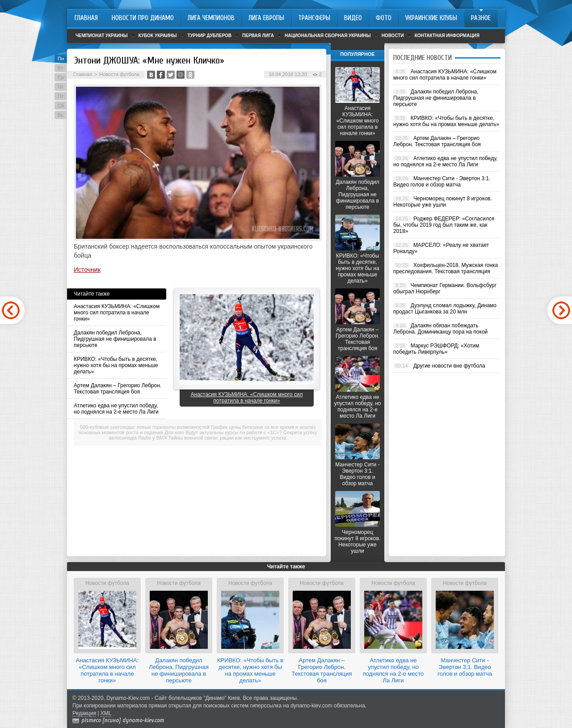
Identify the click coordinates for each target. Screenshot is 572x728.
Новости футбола (119, 74)
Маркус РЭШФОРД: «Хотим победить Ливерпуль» (436, 349)
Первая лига (258, 36)
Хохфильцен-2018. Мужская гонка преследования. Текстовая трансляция (446, 268)
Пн (61, 59)
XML (106, 713)
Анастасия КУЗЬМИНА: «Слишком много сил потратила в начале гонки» (117, 313)
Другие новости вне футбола (449, 366)
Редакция (84, 713)
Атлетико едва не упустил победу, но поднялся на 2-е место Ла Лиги (116, 409)
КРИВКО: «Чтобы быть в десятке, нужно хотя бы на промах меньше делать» (116, 365)
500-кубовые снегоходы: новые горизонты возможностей (145, 427)
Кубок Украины (158, 36)
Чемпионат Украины (102, 36)
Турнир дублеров (210, 36)
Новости (393, 36)
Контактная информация (447, 36)
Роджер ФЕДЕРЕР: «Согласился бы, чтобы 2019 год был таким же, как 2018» (444, 225)
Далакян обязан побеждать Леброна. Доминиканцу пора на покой (440, 329)
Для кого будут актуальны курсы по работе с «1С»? (223, 432)
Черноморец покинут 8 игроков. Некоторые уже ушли (358, 542)
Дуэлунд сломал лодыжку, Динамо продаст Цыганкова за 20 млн (445, 309)
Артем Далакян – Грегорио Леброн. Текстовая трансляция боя (118, 389)
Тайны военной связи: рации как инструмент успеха (228, 438)
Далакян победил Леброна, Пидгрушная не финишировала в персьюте (115, 339)
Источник (87, 270)
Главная (83, 74)
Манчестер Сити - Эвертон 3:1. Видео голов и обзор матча (357, 474)
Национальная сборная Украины (328, 36)
